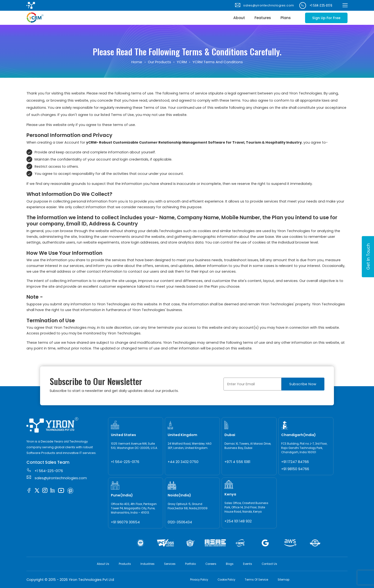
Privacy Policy (199, 580)
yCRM (182, 62)
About (239, 18)
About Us (103, 564)
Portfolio (190, 564)
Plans (286, 18)
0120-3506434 (180, 522)
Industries (148, 564)
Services (170, 564)
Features (263, 18)
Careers (211, 564)
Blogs (230, 564)
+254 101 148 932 (238, 521)
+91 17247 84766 (295, 462)
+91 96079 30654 (125, 522)
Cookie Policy (226, 580)
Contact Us (269, 564)
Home (137, 62)
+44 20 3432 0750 (183, 462)
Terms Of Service (256, 580)
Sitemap (283, 580)
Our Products (159, 62)
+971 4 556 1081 (237, 462)
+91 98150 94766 (295, 469)
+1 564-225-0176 (316, 5)
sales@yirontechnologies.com (264, 5)
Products (125, 564)
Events (248, 564)
